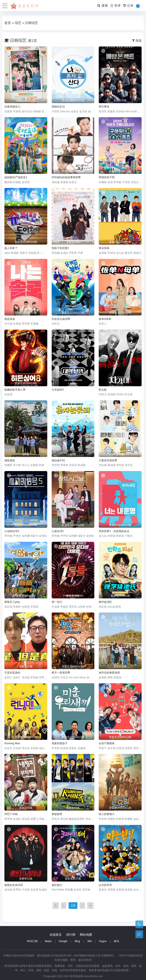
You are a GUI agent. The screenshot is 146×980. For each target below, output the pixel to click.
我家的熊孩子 (60, 743)
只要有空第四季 (108, 460)
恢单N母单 (105, 319)
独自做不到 (58, 460)
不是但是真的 (12, 673)
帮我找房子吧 (107, 177)
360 (89, 941)
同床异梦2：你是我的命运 (114, 531)
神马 (117, 941)
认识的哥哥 (105, 885)
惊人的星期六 (107, 814)
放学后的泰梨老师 (109, 673)
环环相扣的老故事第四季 (66, 177)
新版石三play (12, 602)
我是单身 (10, 319)
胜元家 (103, 390)
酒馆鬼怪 (10, 460)
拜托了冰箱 (11, 814)
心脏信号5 (58, 531)
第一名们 (57, 602)
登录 (116, 6)
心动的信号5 (12, 531)
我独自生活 (58, 107)
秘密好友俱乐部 (14, 885)
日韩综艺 (31, 23)
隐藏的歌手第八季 (15, 390)
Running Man (12, 743)
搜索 (103, 6)
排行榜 (71, 935)
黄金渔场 (104, 248)
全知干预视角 (107, 743)
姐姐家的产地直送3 (16, 177)
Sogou (103, 941)
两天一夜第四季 (61, 673)
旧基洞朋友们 (12, 107)
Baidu (48, 941)
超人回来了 (11, 248)
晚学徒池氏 (105, 602)
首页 (8, 23)
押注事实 (104, 107)
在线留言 (56, 935)
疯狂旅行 (57, 885)
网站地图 (86, 935)
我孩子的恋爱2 (60, 248)
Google (63, 941)
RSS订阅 (32, 941)
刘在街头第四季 (61, 319)
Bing (77, 941)
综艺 (18, 23)
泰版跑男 (57, 814)
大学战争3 (58, 390)
